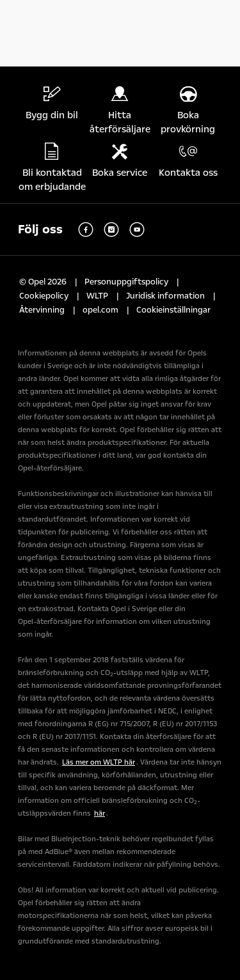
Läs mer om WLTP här (99, 762)
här (100, 813)
